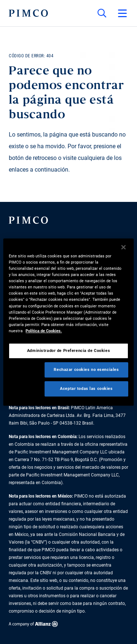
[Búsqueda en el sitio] (102, 13)
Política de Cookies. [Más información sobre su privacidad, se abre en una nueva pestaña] (44, 331)
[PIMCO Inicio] (28, 13)
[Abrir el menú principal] (122, 13)
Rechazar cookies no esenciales (86, 369)
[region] (68, 322)
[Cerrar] (123, 247)
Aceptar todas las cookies (86, 388)
